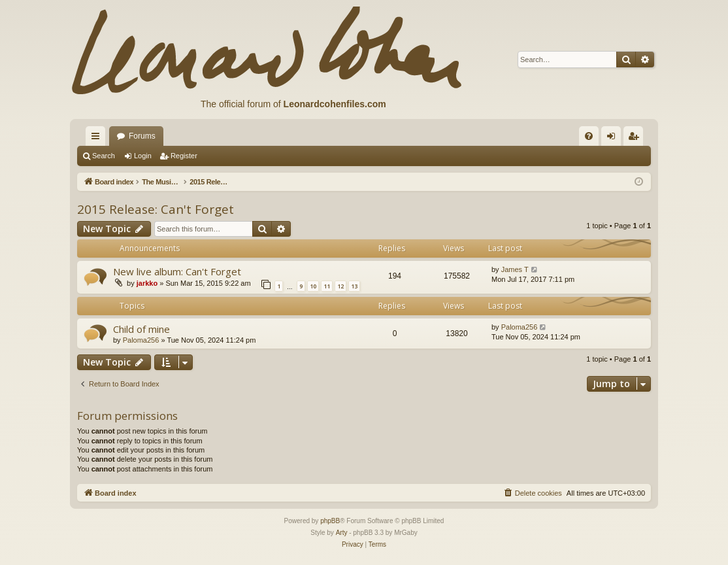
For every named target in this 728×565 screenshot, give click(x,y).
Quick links (98, 139)
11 (327, 286)
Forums (142, 136)
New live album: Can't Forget (177, 271)
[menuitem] (589, 136)
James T (515, 269)
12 (340, 286)
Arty (342, 533)
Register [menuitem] (636, 139)
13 (354, 286)
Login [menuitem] (614, 139)
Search (104, 156)
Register (184, 156)
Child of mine (141, 329)
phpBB (330, 521)
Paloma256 (141, 340)
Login (143, 156)
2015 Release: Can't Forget (156, 209)
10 (313, 286)
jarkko (147, 283)
